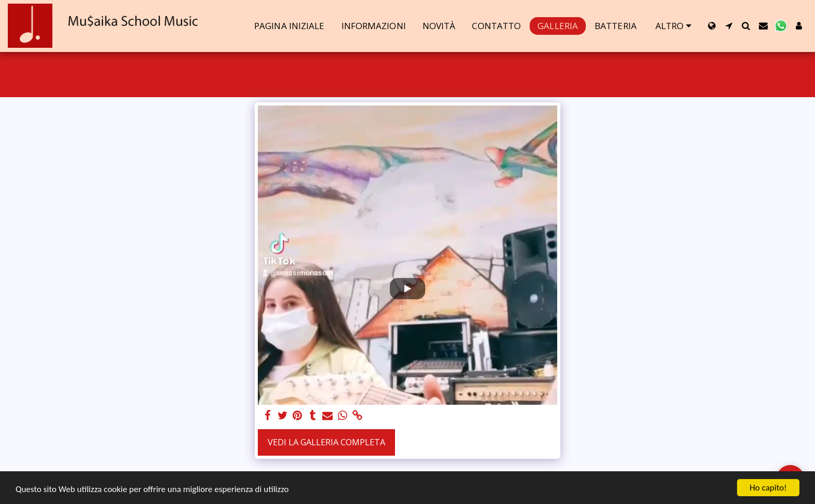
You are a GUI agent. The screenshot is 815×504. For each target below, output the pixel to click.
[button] (729, 26)
